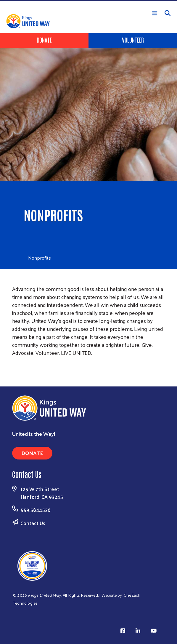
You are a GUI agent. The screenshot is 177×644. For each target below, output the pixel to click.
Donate (44, 40)
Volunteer (133, 40)
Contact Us (33, 523)
